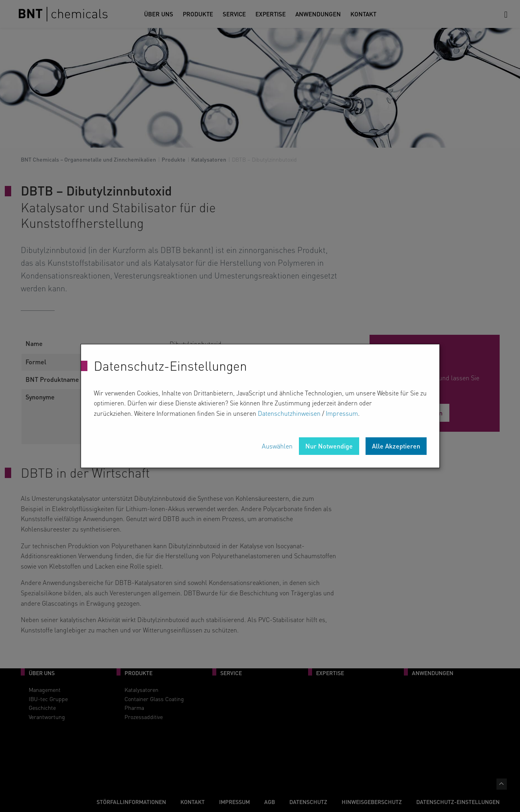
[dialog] (260, 406)
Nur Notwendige (329, 446)
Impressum (342, 413)
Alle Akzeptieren (396, 446)
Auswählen (277, 446)
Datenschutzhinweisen (289, 413)
